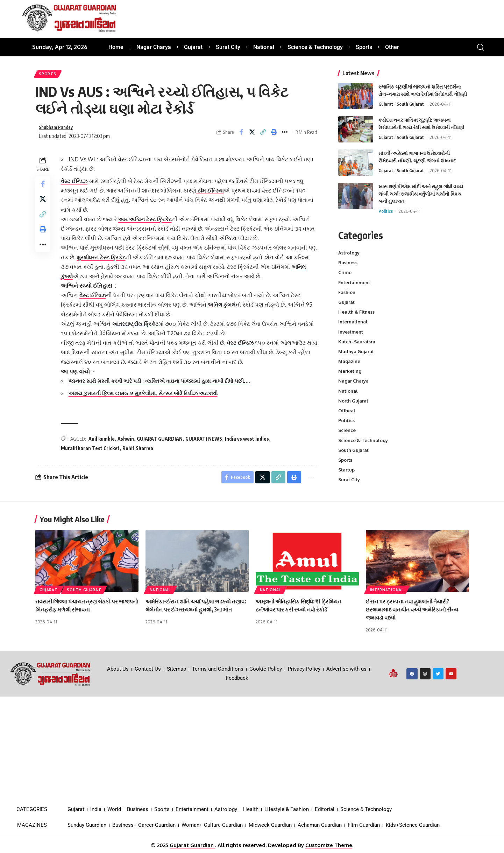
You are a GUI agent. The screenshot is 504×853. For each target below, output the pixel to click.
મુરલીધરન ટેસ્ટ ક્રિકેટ (114, 261)
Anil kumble (103, 442)
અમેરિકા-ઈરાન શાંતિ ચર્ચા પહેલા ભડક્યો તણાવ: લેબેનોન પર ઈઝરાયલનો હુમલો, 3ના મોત (194, 609)
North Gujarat (353, 401)
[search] (481, 47)
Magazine (349, 361)
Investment (351, 332)
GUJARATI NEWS (205, 442)
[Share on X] (252, 135)
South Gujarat (410, 104)
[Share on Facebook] (241, 135)
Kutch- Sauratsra (357, 342)
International (353, 322)
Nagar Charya (353, 381)
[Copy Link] (263, 135)
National (348, 391)
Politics (386, 211)
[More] (285, 135)
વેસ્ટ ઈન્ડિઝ (77, 184)
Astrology (349, 253)
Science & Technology (363, 440)
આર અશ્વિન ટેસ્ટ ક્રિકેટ (148, 223)
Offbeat (347, 411)
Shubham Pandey (58, 130)
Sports (49, 75)
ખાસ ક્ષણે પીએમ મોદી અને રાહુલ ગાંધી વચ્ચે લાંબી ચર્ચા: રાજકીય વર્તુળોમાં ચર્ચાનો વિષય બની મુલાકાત (421, 194)
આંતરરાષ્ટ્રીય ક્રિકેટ (138, 327)
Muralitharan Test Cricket (92, 452)
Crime (345, 272)
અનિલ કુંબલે (77, 280)
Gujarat (386, 104)
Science (347, 430)
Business (348, 263)
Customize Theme (329, 845)
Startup (346, 470)
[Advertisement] (252, 749)
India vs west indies (249, 442)
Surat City (349, 480)
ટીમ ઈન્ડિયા (213, 194)
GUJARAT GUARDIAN (161, 442)
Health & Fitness (356, 312)
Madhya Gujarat (356, 351)
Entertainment (354, 282)
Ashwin (127, 442)
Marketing (350, 371)
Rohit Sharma (140, 452)
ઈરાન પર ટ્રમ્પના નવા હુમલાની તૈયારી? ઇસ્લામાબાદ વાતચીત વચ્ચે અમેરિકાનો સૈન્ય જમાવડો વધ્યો (415, 609)
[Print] (274, 135)
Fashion (347, 292)
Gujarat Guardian (192, 845)
